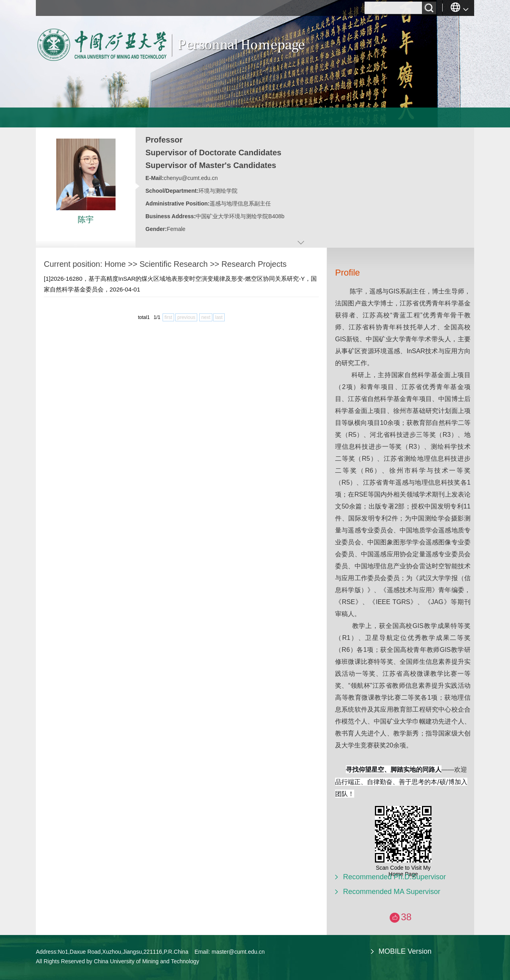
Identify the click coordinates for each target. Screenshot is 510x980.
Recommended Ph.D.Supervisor (394, 877)
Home (115, 264)
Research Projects (254, 264)
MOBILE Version (405, 951)
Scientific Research (174, 264)
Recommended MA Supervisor (392, 892)
